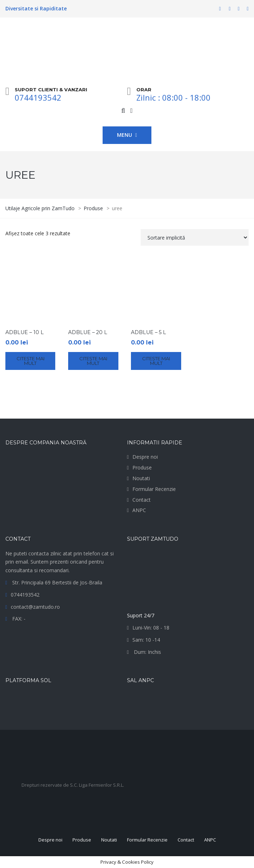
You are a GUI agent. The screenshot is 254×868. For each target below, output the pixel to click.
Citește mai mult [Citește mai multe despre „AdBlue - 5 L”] (156, 361)
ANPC (139, 510)
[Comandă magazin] (195, 237)
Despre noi (145, 457)
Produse (142, 467)
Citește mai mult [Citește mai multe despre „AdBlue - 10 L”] (30, 361)
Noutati (141, 478)
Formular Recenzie (154, 489)
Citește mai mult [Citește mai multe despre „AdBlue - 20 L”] (93, 361)
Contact (142, 500)
